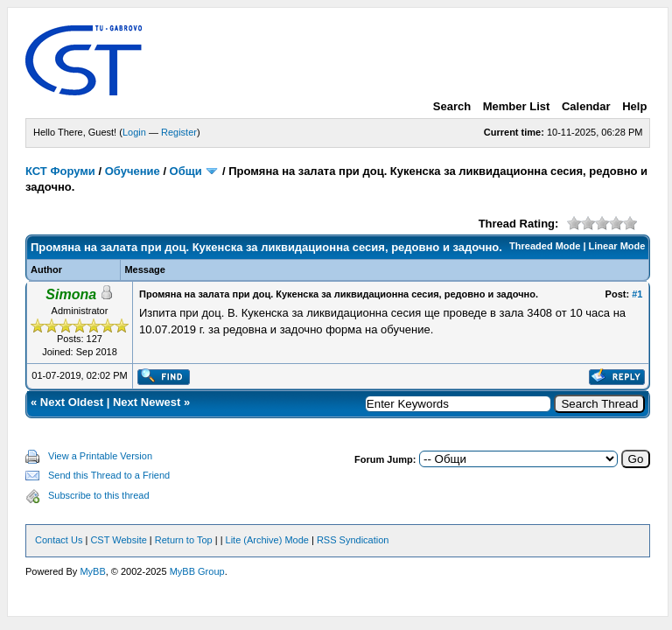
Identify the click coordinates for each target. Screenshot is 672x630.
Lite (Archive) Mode (267, 540)
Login (134, 132)
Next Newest (147, 402)
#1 (637, 294)
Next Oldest (72, 402)
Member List (517, 106)
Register (179, 132)
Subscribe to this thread (99, 495)
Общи (186, 171)
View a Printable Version (100, 456)
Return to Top (184, 540)
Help (634, 106)
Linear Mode (617, 246)
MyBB (92, 571)
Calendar (586, 106)
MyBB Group (197, 571)
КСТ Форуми (60, 171)
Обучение (133, 171)
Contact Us (59, 540)
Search (452, 106)
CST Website (118, 540)
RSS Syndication (353, 540)
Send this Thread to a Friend (109, 475)
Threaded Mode (545, 246)
